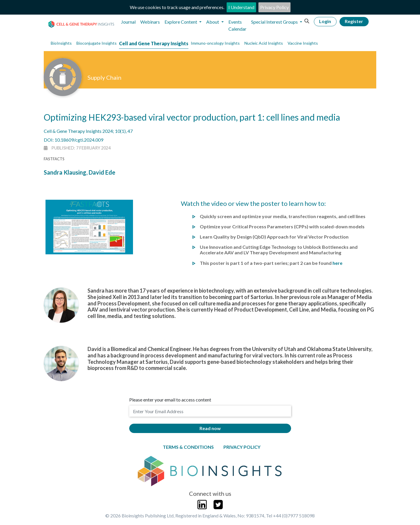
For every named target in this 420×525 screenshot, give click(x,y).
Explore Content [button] (181, 22)
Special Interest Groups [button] (275, 22)
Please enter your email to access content (170, 400)
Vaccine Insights (303, 43)
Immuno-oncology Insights (215, 43)
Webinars (150, 22)
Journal (128, 22)
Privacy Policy (274, 7)
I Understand (241, 7)
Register (354, 21)
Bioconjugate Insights (97, 43)
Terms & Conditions (188, 447)
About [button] (213, 22)
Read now (210, 428)
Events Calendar (237, 25)
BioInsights (61, 43)
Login (325, 21)
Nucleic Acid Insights (264, 43)
